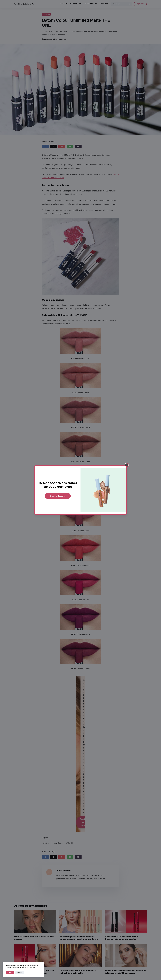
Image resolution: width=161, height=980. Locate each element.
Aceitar (10, 973)
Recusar (20, 973)
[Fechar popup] (127, 467)
